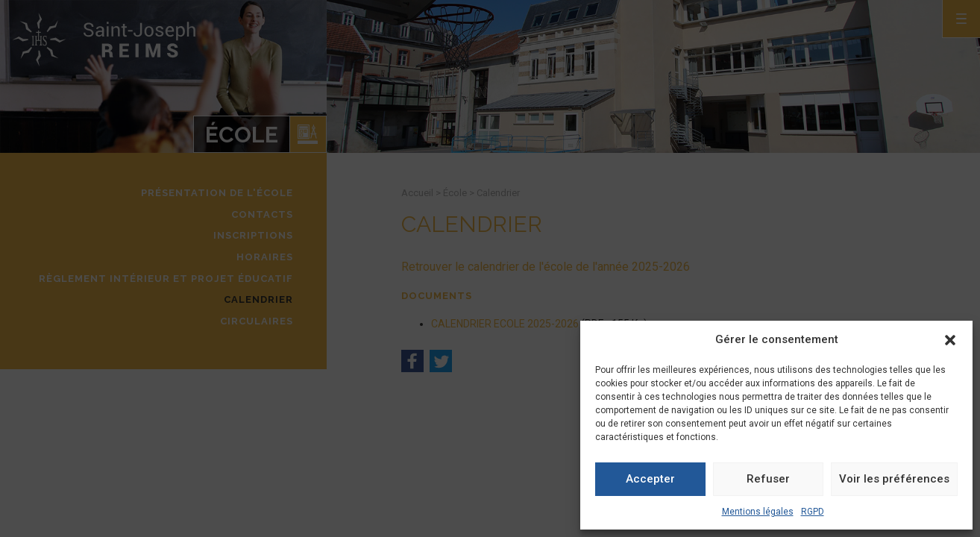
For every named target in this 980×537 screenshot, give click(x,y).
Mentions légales (758, 512)
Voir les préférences (894, 479)
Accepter (650, 479)
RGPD (813, 512)
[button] (950, 340)
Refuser (768, 479)
